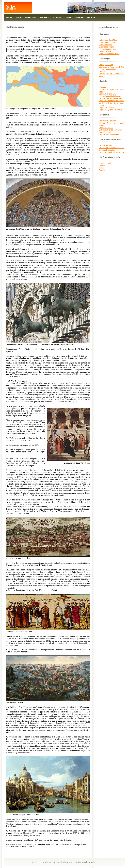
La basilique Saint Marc (108, 40)
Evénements (45, 17)
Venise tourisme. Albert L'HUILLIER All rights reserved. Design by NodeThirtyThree (64, 862)
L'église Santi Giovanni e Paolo (111, 98)
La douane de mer (106, 128)
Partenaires (79, 17)
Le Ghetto (103, 72)
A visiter (19, 17)
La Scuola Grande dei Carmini (111, 130)
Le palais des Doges (107, 42)
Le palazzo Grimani (106, 108)
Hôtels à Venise (31, 17)
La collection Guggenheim (109, 134)
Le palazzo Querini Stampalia (110, 110)
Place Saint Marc (105, 45)
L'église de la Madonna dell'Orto (111, 67)
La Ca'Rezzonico (105, 132)
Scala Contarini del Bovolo (109, 54)
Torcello (102, 170)
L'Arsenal (102, 87)
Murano (102, 166)
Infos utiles (57, 17)
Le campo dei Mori (106, 65)
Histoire (68, 17)
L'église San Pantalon (107, 121)
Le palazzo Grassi (106, 51)
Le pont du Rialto (105, 163)
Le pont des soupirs (106, 47)
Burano (102, 168)
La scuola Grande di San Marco (111, 101)
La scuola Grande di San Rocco (111, 152)
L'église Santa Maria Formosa (110, 96)
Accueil (9, 17)
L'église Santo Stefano (108, 49)
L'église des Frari (105, 145)
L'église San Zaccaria (107, 94)
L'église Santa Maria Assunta (110, 69)
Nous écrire (91, 17)
